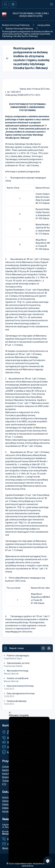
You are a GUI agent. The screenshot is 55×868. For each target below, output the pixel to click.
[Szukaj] (5, 4)
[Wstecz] (7, 58)
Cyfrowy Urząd (9, 767)
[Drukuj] (49, 648)
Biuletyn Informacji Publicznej (16, 25)
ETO (4, 784)
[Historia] (43, 648)
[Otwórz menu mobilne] (51, 4)
